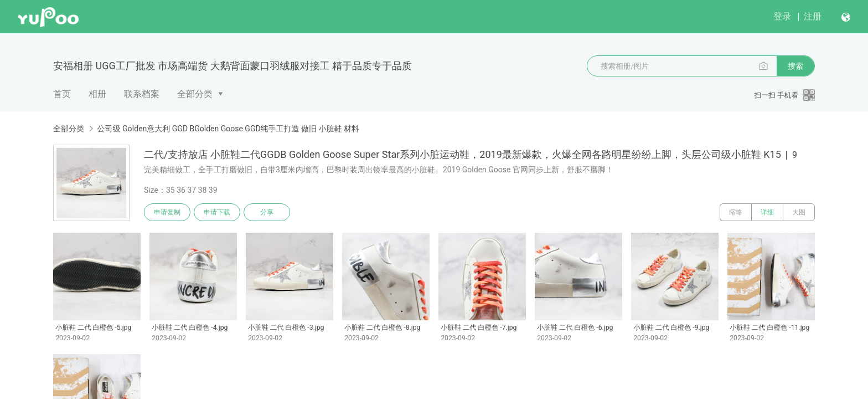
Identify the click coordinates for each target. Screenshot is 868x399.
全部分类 (195, 94)
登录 (782, 16)
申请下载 (217, 212)
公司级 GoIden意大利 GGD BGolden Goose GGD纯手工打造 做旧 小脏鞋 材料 (228, 129)
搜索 (795, 66)
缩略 (736, 212)
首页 (62, 94)
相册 (97, 94)
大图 (799, 212)
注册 (813, 16)
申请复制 (167, 212)
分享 (267, 212)
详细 (767, 212)
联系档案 (142, 94)
